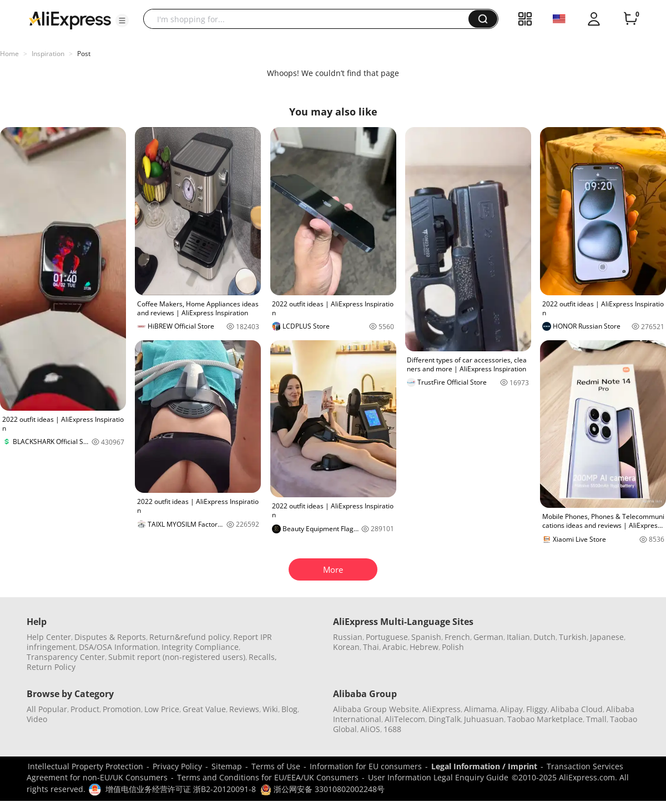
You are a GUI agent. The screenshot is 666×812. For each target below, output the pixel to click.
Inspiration (48, 54)
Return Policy (51, 667)
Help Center (49, 637)
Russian (348, 637)
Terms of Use (276, 766)
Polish (453, 647)
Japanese (607, 637)
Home (9, 54)
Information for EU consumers (366, 766)
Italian (518, 637)
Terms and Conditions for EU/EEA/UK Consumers (268, 777)
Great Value (204, 709)
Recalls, (263, 657)
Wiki (270, 709)
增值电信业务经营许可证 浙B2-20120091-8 (181, 789)
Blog (289, 709)
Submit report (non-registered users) (177, 657)
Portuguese (387, 637)
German (488, 637)
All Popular (47, 709)
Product (85, 709)
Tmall (596, 719)
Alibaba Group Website (376, 709)
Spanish (426, 637)
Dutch (544, 637)
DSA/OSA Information (118, 647)
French (457, 637)
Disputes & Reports (110, 637)
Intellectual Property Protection (85, 766)
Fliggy (537, 709)
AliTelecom (405, 719)
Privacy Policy (177, 766)
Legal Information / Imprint (484, 766)
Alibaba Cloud (577, 709)
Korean (346, 647)
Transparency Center (66, 657)
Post (84, 54)
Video (37, 719)
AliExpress (442, 709)
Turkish (573, 637)
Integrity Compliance (200, 647)
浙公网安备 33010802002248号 (322, 789)
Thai (371, 647)
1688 (392, 729)
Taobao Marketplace (545, 719)
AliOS (370, 729)
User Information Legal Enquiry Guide (438, 777)
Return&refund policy (190, 637)
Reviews (244, 709)
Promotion (122, 709)
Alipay (511, 709)
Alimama (480, 709)
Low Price (162, 709)
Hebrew (424, 647)
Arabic (394, 647)
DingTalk (445, 719)
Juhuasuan (484, 719)
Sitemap (227, 766)
